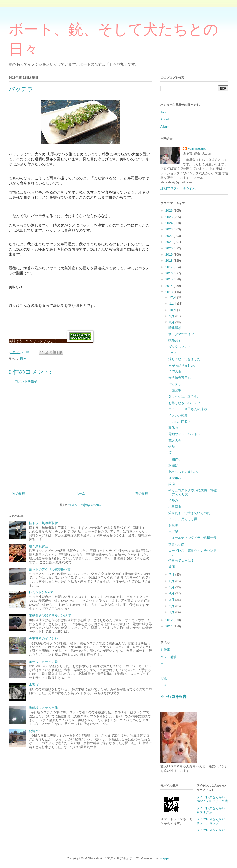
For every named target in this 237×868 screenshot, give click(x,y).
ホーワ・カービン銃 (43, 662)
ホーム (80, 493)
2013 (169, 292)
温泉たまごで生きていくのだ (189, 513)
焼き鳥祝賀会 (39, 546)
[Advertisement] (80, 439)
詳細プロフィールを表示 (178, 188)
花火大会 (175, 440)
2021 (169, 242)
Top (163, 112)
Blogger (164, 858)
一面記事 (175, 390)
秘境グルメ (37, 731)
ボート (165, 664)
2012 (169, 620)
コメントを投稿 (26, 381)
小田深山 (175, 507)
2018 (169, 261)
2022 (169, 236)
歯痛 (172, 567)
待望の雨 (175, 372)
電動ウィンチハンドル (184, 434)
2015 (169, 279)
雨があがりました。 (183, 365)
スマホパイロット (181, 478)
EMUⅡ (173, 353)
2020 (169, 248)
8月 (172, 322)
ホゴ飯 (173, 532)
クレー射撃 (168, 657)
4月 (172, 593)
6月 (172, 581)
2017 (169, 267)
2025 (169, 217)
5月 (172, 587)
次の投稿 (19, 493)
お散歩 (173, 526)
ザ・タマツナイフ (181, 334)
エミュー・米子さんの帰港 (188, 409)
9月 (172, 316)
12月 (173, 297)
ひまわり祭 (176, 544)
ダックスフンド (180, 347)
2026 (169, 211)
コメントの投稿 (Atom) (84, 505)
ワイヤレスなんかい (211, 830)
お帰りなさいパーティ (184, 403)
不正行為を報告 (173, 696)
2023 (169, 229)
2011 (169, 626)
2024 (169, 223)
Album (165, 126)
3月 (172, 600)
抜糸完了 (175, 340)
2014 (169, 286)
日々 (23, 359)
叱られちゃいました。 (184, 471)
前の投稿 (142, 493)
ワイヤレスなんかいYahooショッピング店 (212, 799)
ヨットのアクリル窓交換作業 (50, 569)
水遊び (34, 685)
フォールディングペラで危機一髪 (192, 538)
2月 (172, 606)
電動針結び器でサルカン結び (50, 616)
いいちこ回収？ (180, 422)
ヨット (165, 671)
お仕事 (165, 650)
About (165, 119)
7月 (172, 575)
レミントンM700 (41, 592)
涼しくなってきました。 (186, 359)
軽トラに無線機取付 (43, 523)
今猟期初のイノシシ (43, 638)
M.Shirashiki (197, 149)
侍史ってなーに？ (181, 561)
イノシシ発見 (178, 415)
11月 (173, 304)
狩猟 (164, 678)
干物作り (175, 459)
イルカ (173, 500)
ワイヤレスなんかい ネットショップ (212, 821)
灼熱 (172, 447)
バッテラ (175, 384)
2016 (169, 273)
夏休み (173, 428)
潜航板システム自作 (43, 708)
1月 (172, 612)
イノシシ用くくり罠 (183, 519)
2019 (169, 254)
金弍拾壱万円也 (180, 378)
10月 (173, 310)
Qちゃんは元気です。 (184, 397)
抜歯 (172, 484)
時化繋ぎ (175, 328)
